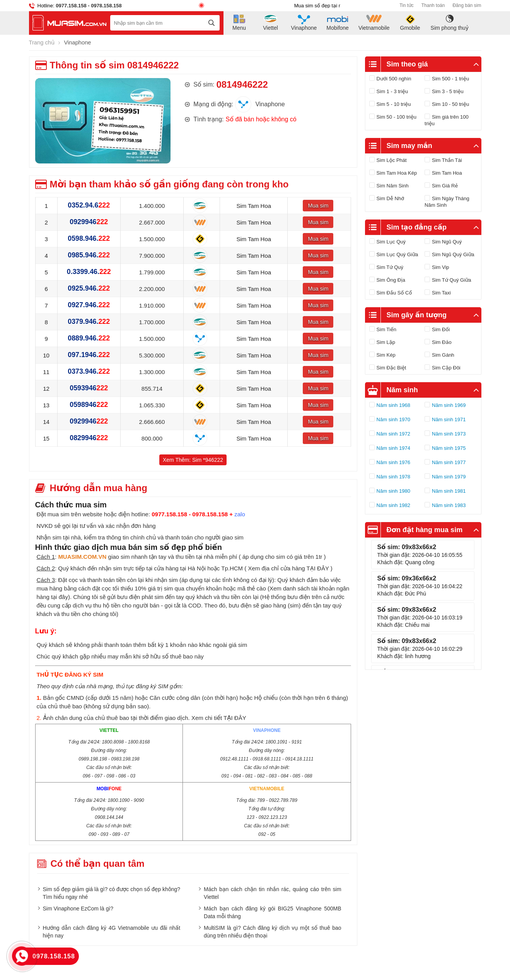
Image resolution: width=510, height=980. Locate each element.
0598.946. (89, 238)
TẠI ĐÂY (318, 568)
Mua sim (318, 205)
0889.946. (89, 338)
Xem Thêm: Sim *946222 (193, 459)
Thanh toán (433, 5)
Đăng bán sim (467, 5)
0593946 (89, 388)
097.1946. (89, 355)
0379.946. (89, 322)
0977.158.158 (71, 6)
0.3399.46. (89, 272)
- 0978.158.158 (104, 6)
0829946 (89, 438)
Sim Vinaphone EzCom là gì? (78, 908)
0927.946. (89, 305)
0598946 (89, 405)
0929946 (89, 222)
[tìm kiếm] (212, 23)
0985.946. (89, 255)
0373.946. (89, 371)
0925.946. (89, 288)
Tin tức (407, 5)
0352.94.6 (89, 205)
